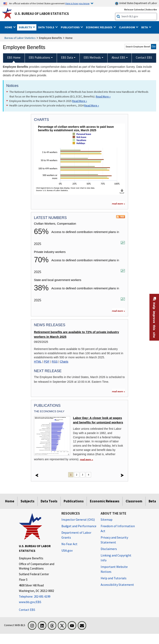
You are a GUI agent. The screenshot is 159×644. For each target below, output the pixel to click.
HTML (38, 362)
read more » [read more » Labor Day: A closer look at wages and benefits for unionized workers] (86, 459)
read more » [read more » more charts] (119, 204)
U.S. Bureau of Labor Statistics (42, 14)
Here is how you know (77, 3)
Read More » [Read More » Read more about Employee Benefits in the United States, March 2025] (80, 101)
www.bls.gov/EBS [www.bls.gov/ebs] (30, 602)
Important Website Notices (114, 569)
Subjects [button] (26, 27)
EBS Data (67, 57)
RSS (55, 362)
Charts (64, 362)
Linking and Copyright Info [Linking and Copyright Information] (116, 558)
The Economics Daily (49, 411)
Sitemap (107, 519)
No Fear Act (69, 544)
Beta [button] (145, 27)
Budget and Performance (79, 526)
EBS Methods (92, 57)
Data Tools (49, 501)
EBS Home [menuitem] (14, 57)
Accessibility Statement (117, 585)
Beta (152, 501)
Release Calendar (134, 9)
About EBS (118, 57)
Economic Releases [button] (100, 27)
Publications (74, 501)
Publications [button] (71, 27)
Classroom (134, 501)
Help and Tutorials (114, 578)
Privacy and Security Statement (114, 540)
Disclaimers (109, 549)
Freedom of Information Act (118, 528)
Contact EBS (27, 610)
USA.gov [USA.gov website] (67, 550)
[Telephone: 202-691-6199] (37, 597)
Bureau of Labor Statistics (20, 38)
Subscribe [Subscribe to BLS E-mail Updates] (151, 9)
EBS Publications (39, 57)
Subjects (27, 501)
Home (10, 501)
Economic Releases (105, 501)
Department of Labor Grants (76, 535)
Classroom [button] (127, 27)
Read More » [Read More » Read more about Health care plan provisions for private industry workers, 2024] (92, 105)
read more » (119, 311)
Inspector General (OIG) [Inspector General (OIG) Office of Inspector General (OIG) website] (78, 519)
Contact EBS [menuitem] (144, 57)
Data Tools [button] (47, 27)
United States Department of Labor (136, 3)
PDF (47, 362)
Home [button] (9, 27)
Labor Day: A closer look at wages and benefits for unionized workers (98, 420)
